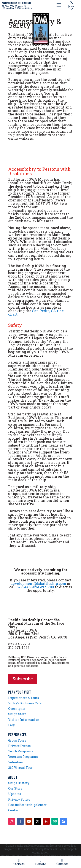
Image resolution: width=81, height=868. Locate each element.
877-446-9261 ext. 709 (35, 587)
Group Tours (17, 740)
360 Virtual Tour (20, 768)
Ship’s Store (17, 714)
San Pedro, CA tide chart (36, 312)
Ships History (19, 783)
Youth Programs (21, 751)
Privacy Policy (19, 799)
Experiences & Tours (24, 698)
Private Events (19, 746)
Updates (15, 794)
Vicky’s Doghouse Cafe (25, 703)
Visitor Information (24, 720)
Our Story (15, 788)
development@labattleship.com (38, 583)
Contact (14, 810)
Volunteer (16, 762)
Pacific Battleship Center (27, 805)
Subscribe (23, 679)
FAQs (12, 725)
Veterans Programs (23, 757)
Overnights (17, 709)
